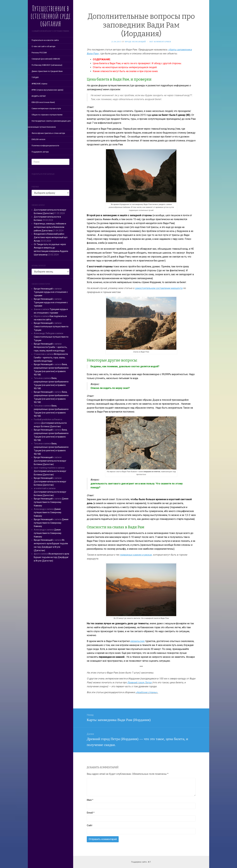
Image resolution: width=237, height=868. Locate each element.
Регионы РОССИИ (39, 53)
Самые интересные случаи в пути (46, 109)
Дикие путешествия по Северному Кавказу (51, 502)
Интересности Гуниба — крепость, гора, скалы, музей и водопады (51, 358)
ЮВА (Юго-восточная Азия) (43, 102)
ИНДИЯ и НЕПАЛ (39, 96)
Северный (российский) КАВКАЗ (46, 59)
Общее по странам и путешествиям (47, 115)
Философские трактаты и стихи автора (48, 133)
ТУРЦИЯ (35, 78)
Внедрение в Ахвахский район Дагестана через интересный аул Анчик (51, 237)
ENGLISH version (38, 139)
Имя (90, 800)
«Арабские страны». (147, 692)
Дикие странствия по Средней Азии (47, 71)
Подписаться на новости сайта (45, 40)
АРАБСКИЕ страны (39, 84)
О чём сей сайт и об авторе (43, 46)
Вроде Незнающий (43, 289)
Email (91, 813)
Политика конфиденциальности (45, 146)
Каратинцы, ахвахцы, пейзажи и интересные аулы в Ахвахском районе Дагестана (50, 227)
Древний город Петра (139, 682)
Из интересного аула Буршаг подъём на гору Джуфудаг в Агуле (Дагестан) (51, 557)
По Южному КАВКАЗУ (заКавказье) (47, 65)
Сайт (90, 825)
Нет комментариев (160, 42)
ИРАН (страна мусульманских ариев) (47, 90)
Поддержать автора (40, 152)
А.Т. (150, 862)
